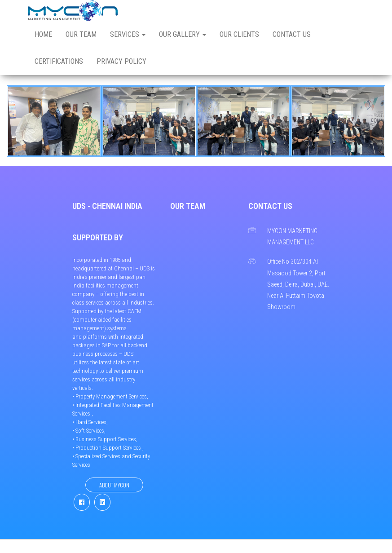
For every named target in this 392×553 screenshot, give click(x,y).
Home (43, 34)
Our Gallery (183, 34)
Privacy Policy (121, 61)
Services (128, 34)
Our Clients (239, 34)
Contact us (292, 34)
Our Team (81, 34)
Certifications (59, 61)
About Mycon (114, 485)
